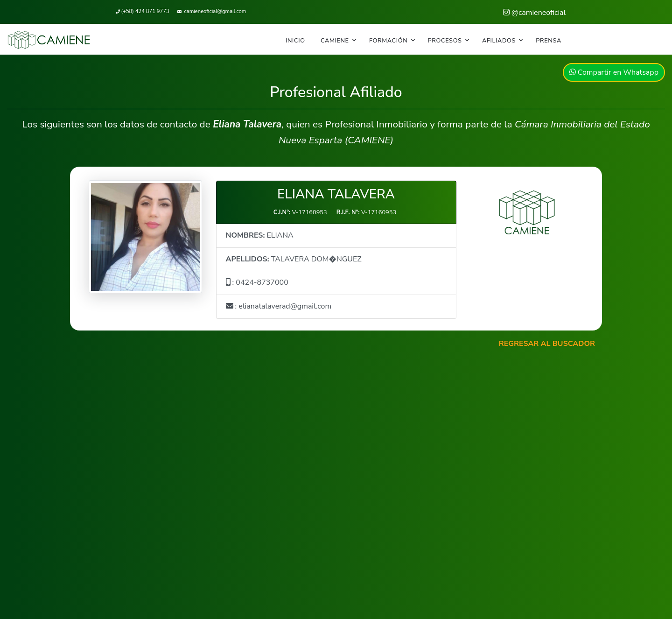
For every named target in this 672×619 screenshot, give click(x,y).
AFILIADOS (499, 41)
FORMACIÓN (388, 41)
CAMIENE (335, 41)
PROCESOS (445, 41)
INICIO (295, 41)
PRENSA (549, 41)
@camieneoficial (535, 13)
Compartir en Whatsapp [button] (614, 72)
